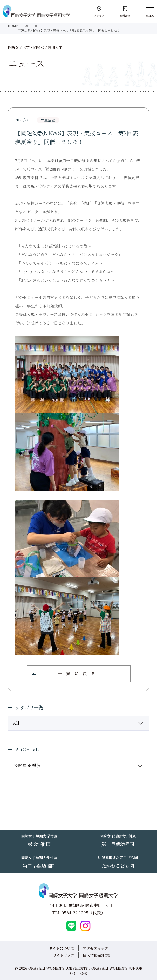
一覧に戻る (79, 673)
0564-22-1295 (75, 913)
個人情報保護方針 (97, 955)
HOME (13, 26)
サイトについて (62, 948)
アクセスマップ (95, 948)
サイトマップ (64, 955)
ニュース (31, 26)
